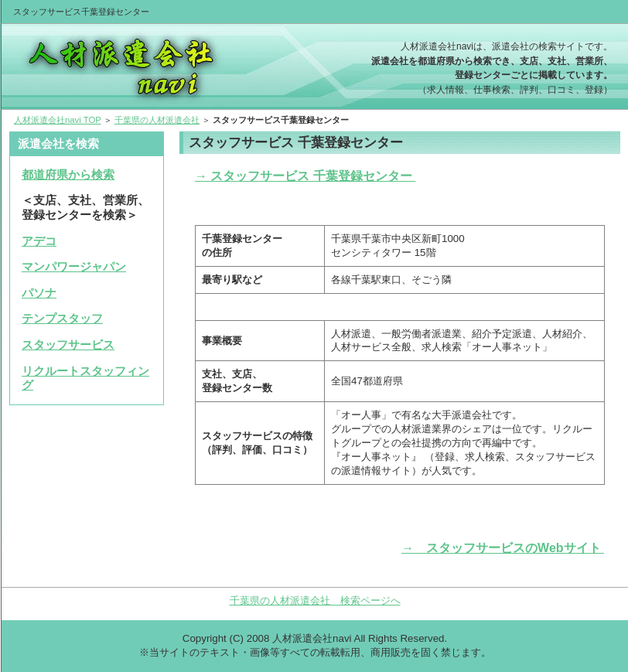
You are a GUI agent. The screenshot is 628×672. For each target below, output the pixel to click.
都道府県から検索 (68, 175)
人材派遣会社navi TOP (58, 120)
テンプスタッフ (62, 319)
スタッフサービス (68, 345)
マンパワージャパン (74, 267)
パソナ (39, 293)
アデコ (39, 241)
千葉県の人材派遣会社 (157, 120)
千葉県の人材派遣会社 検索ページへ (315, 600)
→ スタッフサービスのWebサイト (503, 548)
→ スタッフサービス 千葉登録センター (305, 176)
